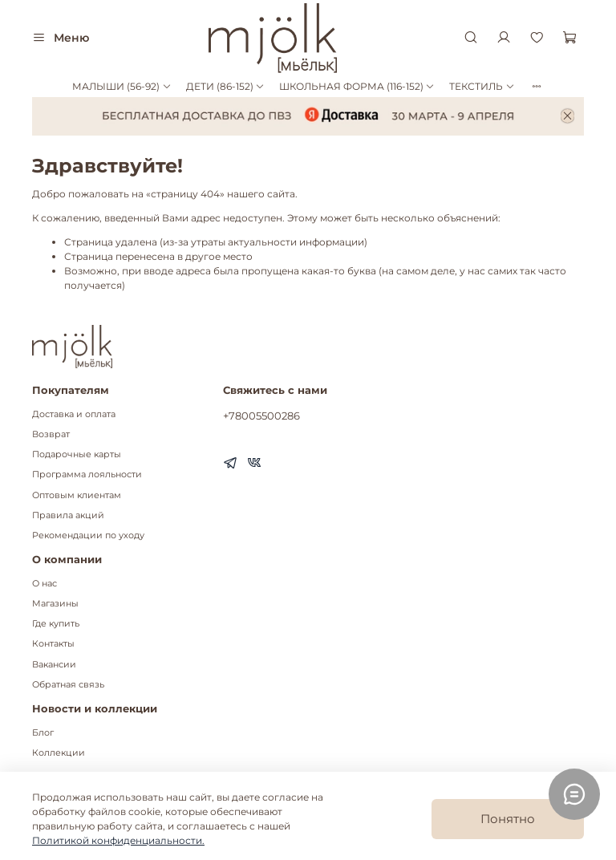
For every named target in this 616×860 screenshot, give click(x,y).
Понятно (508, 819)
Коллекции (59, 753)
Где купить (56, 624)
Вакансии (54, 665)
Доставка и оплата (74, 414)
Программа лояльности (87, 475)
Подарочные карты (77, 454)
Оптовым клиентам (77, 495)
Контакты (53, 644)
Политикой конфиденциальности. (118, 840)
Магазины (55, 604)
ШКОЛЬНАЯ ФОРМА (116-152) (357, 86)
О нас (45, 584)
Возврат (51, 434)
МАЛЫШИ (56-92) (122, 86)
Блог (43, 733)
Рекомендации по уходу (88, 535)
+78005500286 (261, 416)
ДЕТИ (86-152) (225, 86)
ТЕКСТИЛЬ (482, 86)
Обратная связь (68, 685)
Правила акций (68, 515)
